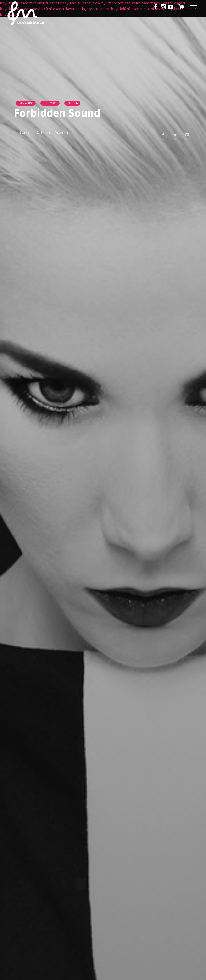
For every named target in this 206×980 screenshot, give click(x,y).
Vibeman (62, 132)
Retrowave (50, 103)
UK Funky (72, 103)
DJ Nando (23, 132)
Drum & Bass (26, 103)
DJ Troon (43, 132)
